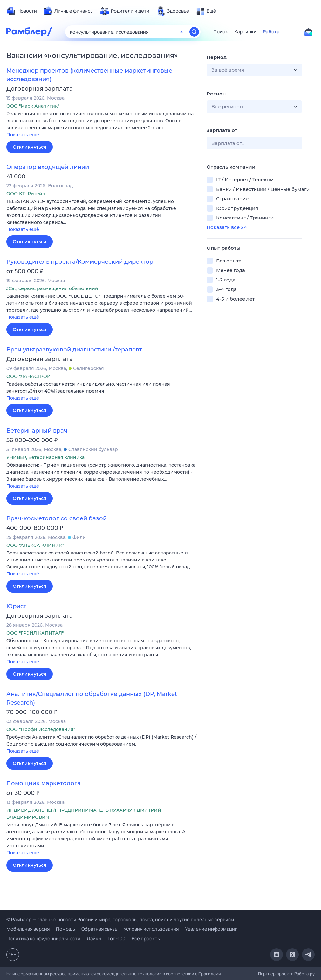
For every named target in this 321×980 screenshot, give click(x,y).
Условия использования (151, 929)
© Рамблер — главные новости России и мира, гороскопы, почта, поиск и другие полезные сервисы (120, 919)
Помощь (65, 929)
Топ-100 (116, 938)
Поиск (221, 32)
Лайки (94, 938)
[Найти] (194, 32)
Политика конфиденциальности (43, 938)
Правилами (210, 974)
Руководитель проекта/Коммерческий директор (80, 262)
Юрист (16, 606)
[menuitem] (22, 11)
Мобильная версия (28, 929)
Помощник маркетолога (44, 783)
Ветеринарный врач (37, 431)
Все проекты (146, 938)
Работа (271, 32)
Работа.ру (304, 974)
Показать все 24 (227, 227)
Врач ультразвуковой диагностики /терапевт (74, 350)
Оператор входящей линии (48, 167)
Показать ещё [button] (23, 135)
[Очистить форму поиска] (181, 32)
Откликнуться (30, 147)
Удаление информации (211, 929)
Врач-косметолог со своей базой (57, 518)
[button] (102, 125)
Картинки (245, 32)
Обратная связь (99, 929)
